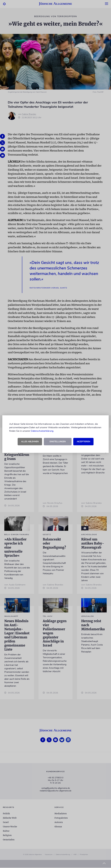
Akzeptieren (83, 442)
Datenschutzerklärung (42, 431)
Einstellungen (58, 442)
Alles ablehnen (30, 442)
